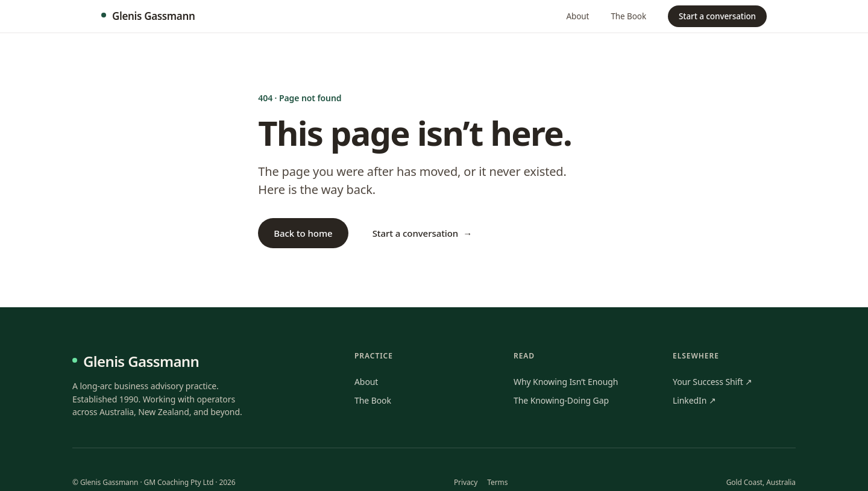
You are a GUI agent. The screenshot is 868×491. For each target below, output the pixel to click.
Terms (497, 482)
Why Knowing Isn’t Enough (566, 382)
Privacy (466, 482)
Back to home (303, 233)
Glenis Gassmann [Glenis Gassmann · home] (148, 16)
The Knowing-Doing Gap (561, 400)
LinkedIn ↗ (694, 400)
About (578, 16)
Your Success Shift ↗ (712, 382)
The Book (628, 16)
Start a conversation (717, 16)
